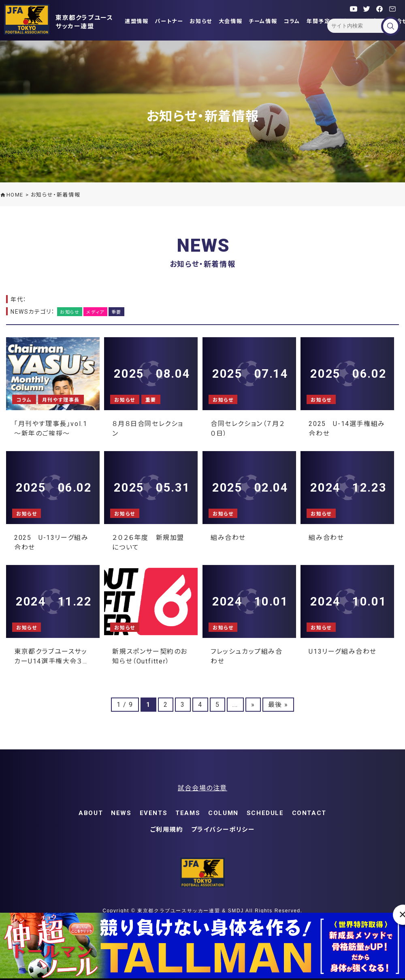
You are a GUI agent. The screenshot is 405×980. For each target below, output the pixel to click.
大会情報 (230, 21)
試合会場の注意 (202, 788)
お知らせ (201, 21)
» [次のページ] (253, 705)
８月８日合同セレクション (148, 428)
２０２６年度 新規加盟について (148, 542)
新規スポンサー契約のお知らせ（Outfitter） (150, 656)
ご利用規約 (167, 830)
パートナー (169, 21)
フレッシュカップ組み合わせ (247, 656)
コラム (292, 21)
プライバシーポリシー (223, 830)
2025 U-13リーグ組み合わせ (51, 542)
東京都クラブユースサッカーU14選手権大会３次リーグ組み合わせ (52, 656)
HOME (15, 195)
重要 (116, 312)
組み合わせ (228, 538)
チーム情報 (263, 21)
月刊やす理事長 (61, 400)
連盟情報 (136, 21)
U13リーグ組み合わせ (343, 652)
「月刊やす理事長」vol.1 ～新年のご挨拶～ (51, 428)
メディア (95, 312)
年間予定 (318, 21)
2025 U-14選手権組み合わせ (347, 428)
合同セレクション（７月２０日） (248, 428)
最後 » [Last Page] (278, 705)
